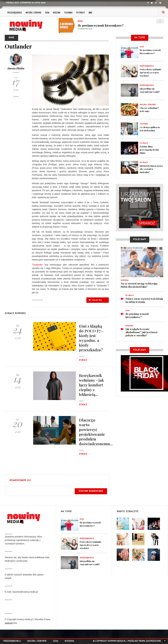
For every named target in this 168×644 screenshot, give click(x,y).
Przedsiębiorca (15, 12)
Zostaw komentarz (91, 491)
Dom (47, 12)
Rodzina (57, 12)
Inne (90, 12)
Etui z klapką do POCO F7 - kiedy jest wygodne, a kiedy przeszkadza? (91, 338)
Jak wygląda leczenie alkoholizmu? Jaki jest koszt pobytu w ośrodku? (141, 332)
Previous (158, 21)
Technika (68, 12)
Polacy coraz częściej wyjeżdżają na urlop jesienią (144, 300)
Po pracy (81, 12)
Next (162, 21)
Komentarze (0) (20, 480)
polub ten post (95, 301)
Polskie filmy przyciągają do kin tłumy (150, 150)
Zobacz (85, 360)
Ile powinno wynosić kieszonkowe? (101, 25)
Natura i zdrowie (33, 12)
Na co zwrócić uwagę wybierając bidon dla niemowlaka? (139, 285)
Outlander (37, 265)
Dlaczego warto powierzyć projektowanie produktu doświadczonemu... (96, 432)
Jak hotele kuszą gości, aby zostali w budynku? (151, 169)
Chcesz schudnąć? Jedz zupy (150, 109)
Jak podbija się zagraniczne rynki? (151, 90)
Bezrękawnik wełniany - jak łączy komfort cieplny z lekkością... (91, 385)
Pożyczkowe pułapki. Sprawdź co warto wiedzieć (151, 72)
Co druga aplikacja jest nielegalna (150, 129)
